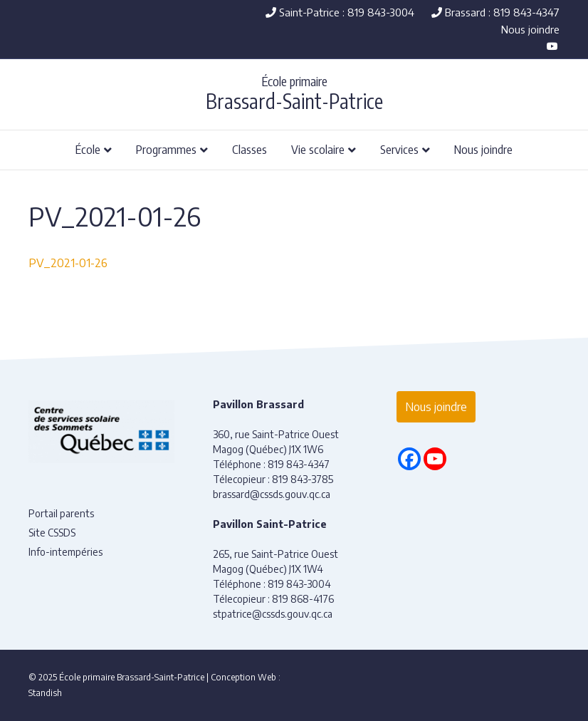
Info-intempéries (65, 552)
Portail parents (61, 513)
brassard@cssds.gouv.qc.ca (272, 494)
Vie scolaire (318, 149)
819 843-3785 (303, 479)
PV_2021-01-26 (68, 263)
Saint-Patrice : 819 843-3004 (340, 12)
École (88, 149)
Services (399, 149)
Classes (250, 149)
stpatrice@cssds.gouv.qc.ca (273, 614)
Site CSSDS (52, 533)
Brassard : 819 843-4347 (495, 12)
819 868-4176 (303, 599)
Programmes (166, 149)
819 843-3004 (299, 584)
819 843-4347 (299, 464)
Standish (45, 693)
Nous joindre (530, 29)
